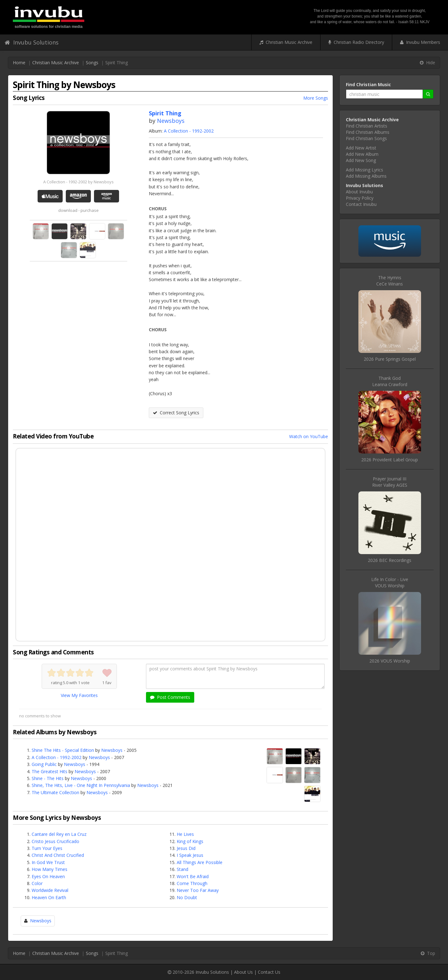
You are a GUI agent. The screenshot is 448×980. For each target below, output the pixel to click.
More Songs (316, 98)
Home (19, 63)
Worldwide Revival (50, 890)
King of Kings (190, 841)
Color (37, 883)
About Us (243, 972)
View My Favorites (79, 695)
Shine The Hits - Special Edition (63, 750)
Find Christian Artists (367, 126)
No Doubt (187, 897)
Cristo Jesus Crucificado (55, 841)
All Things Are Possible (200, 862)
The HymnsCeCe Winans (390, 281)
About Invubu (359, 192)
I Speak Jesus (190, 855)
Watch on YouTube (309, 436)
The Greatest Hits (49, 771)
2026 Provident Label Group (390, 460)
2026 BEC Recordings (390, 560)
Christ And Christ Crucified (58, 855)
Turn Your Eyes (47, 848)
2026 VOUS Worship (390, 661)
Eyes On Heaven (48, 876)
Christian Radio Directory (356, 42)
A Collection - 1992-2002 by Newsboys (78, 182)
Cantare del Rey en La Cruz (59, 834)
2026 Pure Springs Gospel (390, 359)
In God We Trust (48, 862)
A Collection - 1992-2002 (189, 131)
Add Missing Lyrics (365, 170)
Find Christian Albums (368, 132)
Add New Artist (361, 148)
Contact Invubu (361, 204)
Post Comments (170, 697)
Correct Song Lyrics (176, 413)
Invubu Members (420, 42)
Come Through (192, 883)
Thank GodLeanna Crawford (390, 381)
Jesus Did (186, 848)
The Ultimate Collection (55, 792)
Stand (182, 869)
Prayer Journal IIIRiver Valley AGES (390, 482)
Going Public (44, 764)
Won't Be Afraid (193, 876)
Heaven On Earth (49, 897)
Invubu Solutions (32, 42)
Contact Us (269, 972)
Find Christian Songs (366, 138)
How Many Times (49, 869)
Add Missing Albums (366, 176)
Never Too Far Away (198, 890)
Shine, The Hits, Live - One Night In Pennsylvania (81, 785)
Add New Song (361, 160)
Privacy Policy (360, 198)
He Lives (185, 834)
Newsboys (171, 121)
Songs (92, 63)
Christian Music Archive (286, 42)
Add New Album (362, 154)
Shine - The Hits (48, 778)
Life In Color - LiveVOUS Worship (390, 582)
